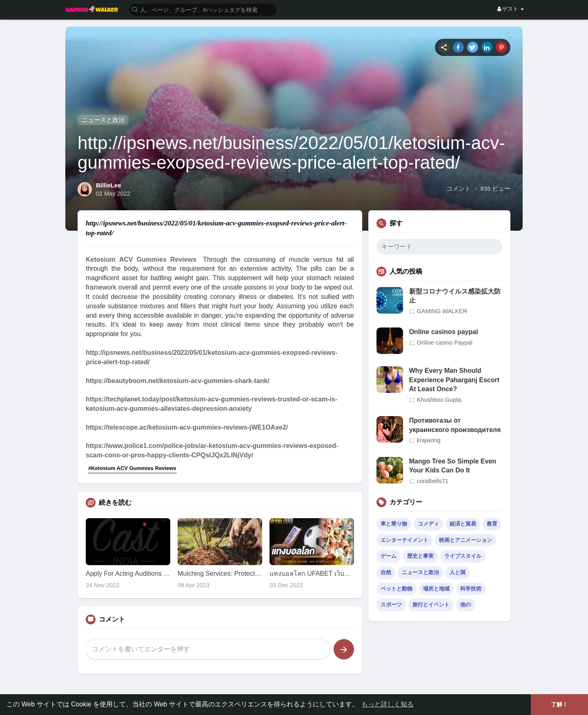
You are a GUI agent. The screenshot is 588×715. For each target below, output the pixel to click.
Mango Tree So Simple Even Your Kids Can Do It (453, 466)
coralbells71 (433, 481)
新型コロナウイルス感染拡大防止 (455, 296)
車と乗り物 (394, 524)
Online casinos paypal (444, 332)
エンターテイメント (404, 540)
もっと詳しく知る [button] (388, 704)
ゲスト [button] (511, 9)
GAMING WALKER (442, 311)
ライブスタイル (463, 556)
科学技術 (471, 589)
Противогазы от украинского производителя (455, 425)
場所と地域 (436, 589)
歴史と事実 (420, 556)
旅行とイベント (431, 605)
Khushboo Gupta (439, 400)
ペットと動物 (396, 589)
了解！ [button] (559, 704)
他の (465, 605)
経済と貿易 (463, 524)
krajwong (429, 440)
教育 (492, 524)
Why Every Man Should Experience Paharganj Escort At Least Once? (454, 380)
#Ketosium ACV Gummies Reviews (132, 468)
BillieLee (109, 185)
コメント (459, 189)
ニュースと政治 (103, 120)
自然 (386, 572)
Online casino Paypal (445, 343)
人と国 (458, 572)
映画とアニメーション (465, 540)
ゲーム (389, 556)
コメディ (428, 524)
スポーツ (391, 605)
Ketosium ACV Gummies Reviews (141, 259)
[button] (203, 9)
